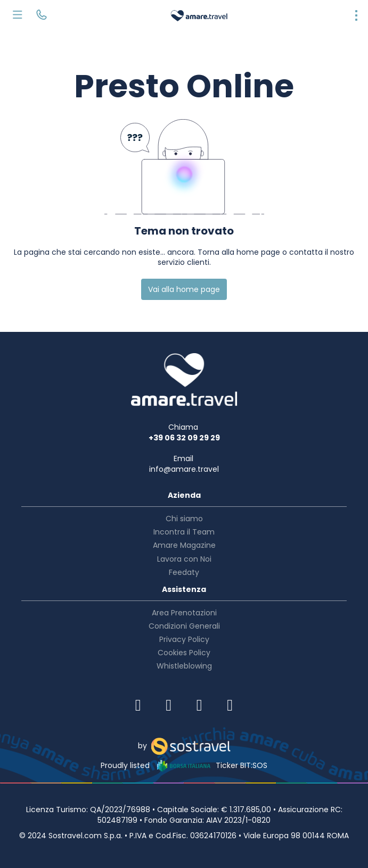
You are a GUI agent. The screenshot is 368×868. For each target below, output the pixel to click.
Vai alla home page (184, 289)
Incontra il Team (184, 532)
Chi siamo (184, 519)
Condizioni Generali (184, 626)
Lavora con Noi (184, 559)
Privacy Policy (184, 639)
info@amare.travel (184, 469)
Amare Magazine (184, 545)
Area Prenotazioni (184, 613)
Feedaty (184, 572)
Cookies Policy (184, 653)
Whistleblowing (184, 666)
